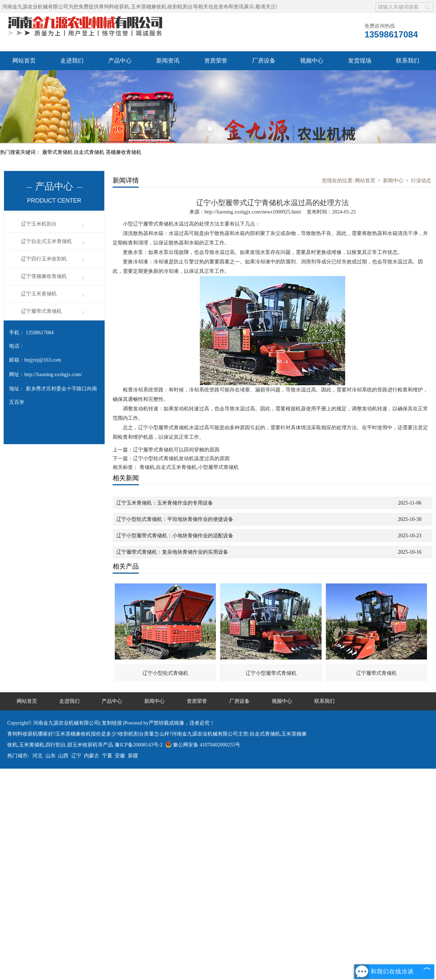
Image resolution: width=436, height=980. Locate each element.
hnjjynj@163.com (43, 360)
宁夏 (107, 756)
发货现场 (360, 61)
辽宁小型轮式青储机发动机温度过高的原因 (181, 459)
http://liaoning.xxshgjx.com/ (53, 375)
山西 (63, 756)
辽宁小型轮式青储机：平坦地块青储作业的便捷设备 (175, 519)
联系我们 (408, 61)
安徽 (120, 756)
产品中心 (120, 61)
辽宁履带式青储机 (41, 311)
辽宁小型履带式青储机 (271, 673)
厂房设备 (264, 61)
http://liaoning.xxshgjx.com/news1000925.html (253, 212)
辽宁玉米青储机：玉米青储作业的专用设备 (165, 503)
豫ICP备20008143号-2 (139, 745)
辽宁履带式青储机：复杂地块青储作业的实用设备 (172, 552)
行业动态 (421, 181)
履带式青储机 (58, 152)
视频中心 (312, 61)
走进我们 (72, 61)
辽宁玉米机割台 (39, 224)
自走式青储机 (90, 152)
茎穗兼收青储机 (124, 152)
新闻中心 (393, 181)
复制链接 (112, 723)
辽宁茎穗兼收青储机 (44, 276)
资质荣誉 (216, 61)
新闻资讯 (168, 61)
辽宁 (76, 756)
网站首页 (24, 61)
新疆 (133, 756)
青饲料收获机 (114, 7)
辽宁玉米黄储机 (39, 294)
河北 (37, 756)
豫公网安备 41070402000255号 (203, 745)
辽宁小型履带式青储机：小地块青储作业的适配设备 (175, 536)
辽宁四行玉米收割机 (44, 259)
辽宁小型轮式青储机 (165, 673)
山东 (51, 756)
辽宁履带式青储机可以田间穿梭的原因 (176, 450)
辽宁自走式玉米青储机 (47, 241)
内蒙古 (92, 756)
